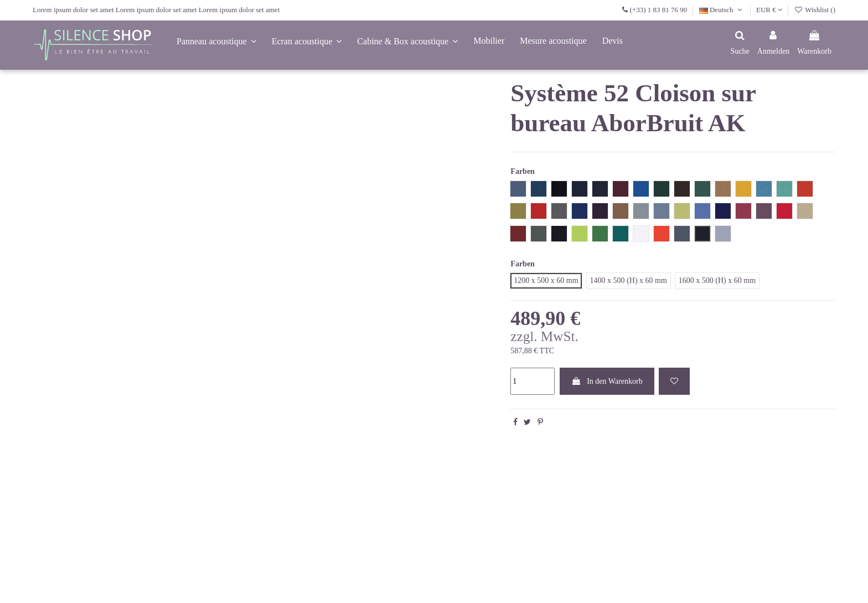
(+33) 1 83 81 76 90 (658, 10)
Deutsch (722, 10)
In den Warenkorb (607, 381)
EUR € (769, 10)
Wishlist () (815, 10)
